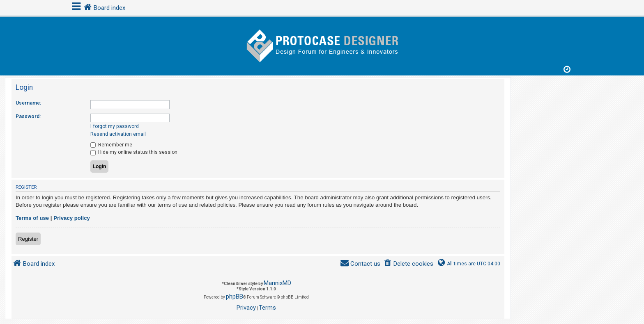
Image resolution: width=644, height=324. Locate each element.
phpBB (235, 297)
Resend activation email (118, 134)
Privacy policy (72, 218)
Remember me (111, 145)
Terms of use (32, 218)
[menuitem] (408, 264)
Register (28, 239)
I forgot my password (115, 126)
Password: (28, 116)
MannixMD (277, 283)
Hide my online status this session (134, 152)
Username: (28, 103)
